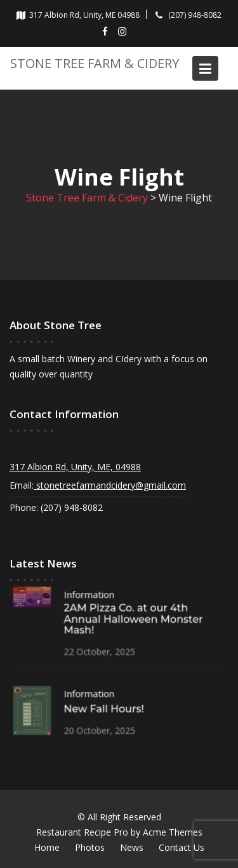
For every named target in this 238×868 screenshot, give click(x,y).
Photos (90, 847)
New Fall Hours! (104, 709)
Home (47, 847)
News (132, 847)
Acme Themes (173, 832)
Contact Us (182, 847)
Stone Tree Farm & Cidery (95, 63)
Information (89, 595)
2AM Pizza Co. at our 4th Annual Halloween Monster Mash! (133, 619)
